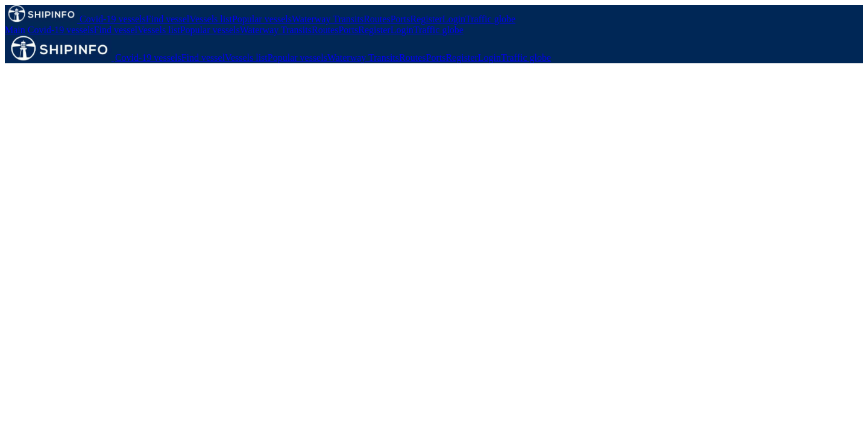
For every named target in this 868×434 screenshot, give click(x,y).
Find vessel (168, 19)
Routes (377, 19)
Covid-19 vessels (113, 19)
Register (426, 19)
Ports (401, 19)
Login (454, 19)
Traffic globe (490, 19)
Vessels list (211, 19)
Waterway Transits (328, 19)
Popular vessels (262, 19)
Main (15, 30)
